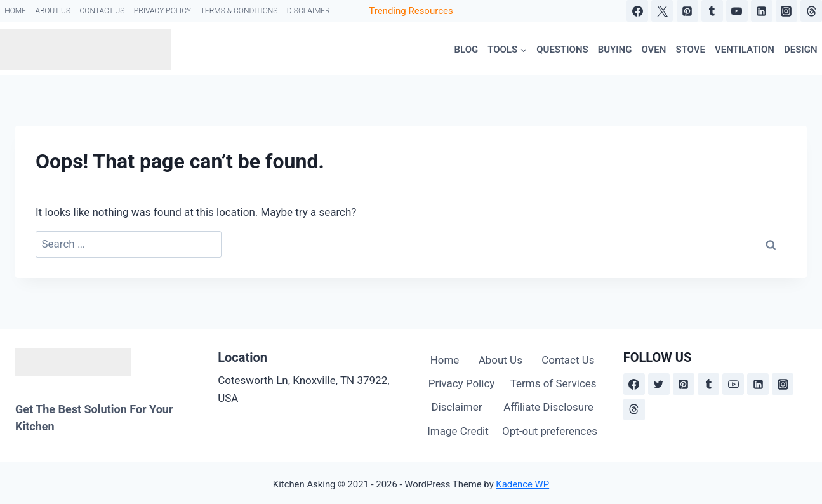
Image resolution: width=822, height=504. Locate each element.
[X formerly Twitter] (659, 384)
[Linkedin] (762, 11)
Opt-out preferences (550, 431)
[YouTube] (737, 11)
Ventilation (745, 50)
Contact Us (102, 11)
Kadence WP (522, 484)
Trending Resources (411, 11)
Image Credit (458, 431)
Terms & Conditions (239, 11)
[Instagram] (786, 11)
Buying (615, 50)
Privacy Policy (163, 11)
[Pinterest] (687, 11)
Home (15, 11)
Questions (562, 50)
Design (801, 50)
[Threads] (811, 11)
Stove (690, 50)
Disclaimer (308, 11)
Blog (467, 50)
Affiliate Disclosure (548, 407)
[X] (662, 11)
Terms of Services (554, 383)
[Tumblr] (712, 11)
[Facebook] (637, 11)
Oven (653, 50)
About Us (53, 11)
